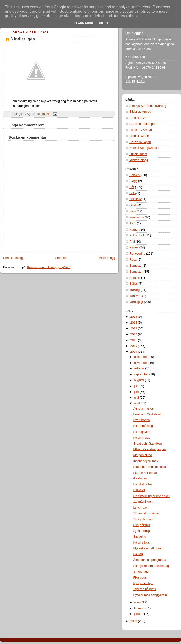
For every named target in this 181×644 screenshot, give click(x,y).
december (141, 357)
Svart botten (142, 420)
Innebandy (137, 217)
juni (137, 392)
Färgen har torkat (145, 473)
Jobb (133, 223)
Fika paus (140, 578)
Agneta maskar (144, 409)
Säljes (134, 284)
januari (139, 614)
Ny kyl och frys (143, 583)
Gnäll (133, 205)
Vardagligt (136, 302)
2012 (134, 334)
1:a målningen (143, 502)
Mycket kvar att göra (147, 548)
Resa (133, 260)
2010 (134, 346)
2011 (134, 340)
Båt (132, 187)
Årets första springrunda (150, 560)
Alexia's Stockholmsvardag (148, 106)
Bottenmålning (143, 426)
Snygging (140, 537)
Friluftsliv (136, 199)
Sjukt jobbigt (142, 531)
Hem (133, 211)
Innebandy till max (146, 461)
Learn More (84, 23)
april (137, 403)
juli (136, 386)
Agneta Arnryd (135, 63)
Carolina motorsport (143, 124)
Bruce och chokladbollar (150, 467)
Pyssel (134, 247)
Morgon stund (143, 455)
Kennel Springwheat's (144, 148)
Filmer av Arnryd (141, 130)
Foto (132, 193)
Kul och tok (137, 235)
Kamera (135, 230)
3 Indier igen (23, 39)
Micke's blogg (139, 160)
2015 (134, 317)
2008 (134, 621)
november (141, 363)
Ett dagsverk (142, 432)
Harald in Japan (140, 142)
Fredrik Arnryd (135, 68)
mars (138, 602)
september (142, 374)
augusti (139, 380)
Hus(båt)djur (142, 525)
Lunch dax (140, 508)
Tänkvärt (135, 296)
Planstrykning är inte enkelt (152, 496)
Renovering (137, 254)
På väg (138, 554)
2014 (134, 323)
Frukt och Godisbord (147, 414)
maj (137, 398)
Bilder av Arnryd (140, 112)
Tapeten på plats (145, 589)
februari (140, 608)
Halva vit (139, 490)
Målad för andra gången (150, 449)
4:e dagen (140, 478)
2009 (134, 352)
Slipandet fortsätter (146, 513)
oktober (140, 368)
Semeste (136, 266)
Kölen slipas (142, 543)
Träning (135, 290)
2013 (134, 328)
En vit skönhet (143, 484)
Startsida (61, 258)
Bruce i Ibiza (138, 118)
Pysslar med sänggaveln (150, 595)
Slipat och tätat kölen (148, 444)
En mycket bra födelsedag (151, 566)
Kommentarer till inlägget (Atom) (49, 267)
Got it (104, 23)
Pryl (132, 242)
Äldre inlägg (107, 258)
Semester (136, 272)
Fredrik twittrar (139, 136)
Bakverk (135, 175)
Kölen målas (142, 438)
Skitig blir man (143, 519)
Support (135, 278)
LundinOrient (138, 154)
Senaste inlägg (13, 258)
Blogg (133, 181)
